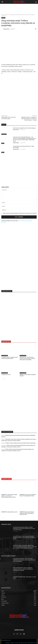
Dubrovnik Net (6, 29)
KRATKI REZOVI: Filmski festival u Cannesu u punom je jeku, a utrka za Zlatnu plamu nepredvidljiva (27, 358)
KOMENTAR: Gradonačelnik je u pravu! (9, 512)
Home (3, 15)
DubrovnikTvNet (5, 356)
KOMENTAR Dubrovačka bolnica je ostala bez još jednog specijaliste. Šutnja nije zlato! (27, 513)
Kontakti (16, 643)
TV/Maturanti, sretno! (6, 375)
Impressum (8, 643)
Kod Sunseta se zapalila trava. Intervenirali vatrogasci (24, 128)
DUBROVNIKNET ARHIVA (32, 643)
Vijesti (3, 143)
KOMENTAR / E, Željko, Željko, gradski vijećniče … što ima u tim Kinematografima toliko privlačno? (9, 496)
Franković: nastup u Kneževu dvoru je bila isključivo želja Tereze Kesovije (20, 443)
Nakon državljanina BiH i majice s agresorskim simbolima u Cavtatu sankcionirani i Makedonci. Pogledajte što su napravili (23, 569)
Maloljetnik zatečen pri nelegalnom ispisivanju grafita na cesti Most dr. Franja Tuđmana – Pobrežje (29, 119)
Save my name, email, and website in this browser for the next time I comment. (20, 213)
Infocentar (7, 15)
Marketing (12, 643)
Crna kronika (4, 134)
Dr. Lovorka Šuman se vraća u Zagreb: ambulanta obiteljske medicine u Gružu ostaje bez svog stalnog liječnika (24, 538)
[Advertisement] (19, 276)
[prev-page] (2, 155)
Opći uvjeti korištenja (23, 643)
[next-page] (4, 155)
